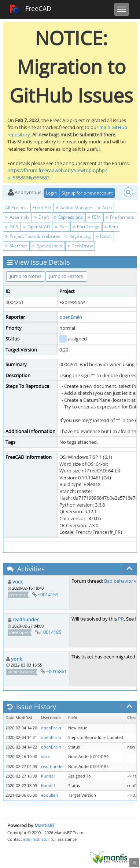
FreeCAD (30, 9)
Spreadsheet (47, 246)
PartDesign (86, 227)
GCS (12, 227)
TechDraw (80, 246)
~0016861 (56, 671)
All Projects (16, 208)
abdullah (49, 795)
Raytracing (78, 236)
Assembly (17, 217)
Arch (105, 208)
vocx (18, 582)
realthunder (25, 619)
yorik (16, 659)
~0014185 (51, 632)
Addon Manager (74, 208)
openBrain (71, 317)
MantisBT (45, 825)
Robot (104, 236)
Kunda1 (48, 776)
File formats (120, 217)
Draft (42, 217)
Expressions (68, 217)
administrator (36, 839)
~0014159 (48, 594)
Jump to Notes (26, 276)
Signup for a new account (87, 193)
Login (51, 193)
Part (61, 227)
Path (111, 227)
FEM (94, 217)
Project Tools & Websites (33, 236)
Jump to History (66, 276)
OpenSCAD (37, 227)
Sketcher (16, 246)
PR (121, 619)
